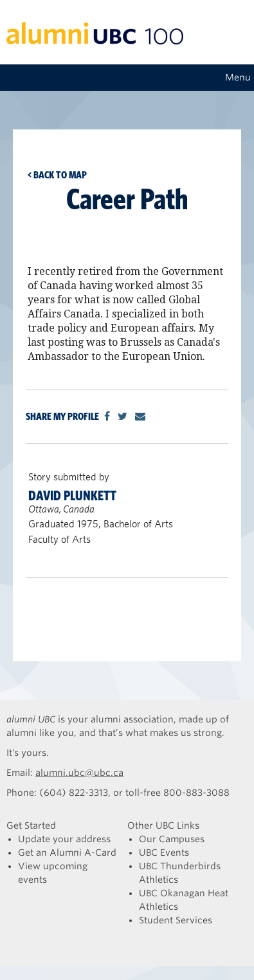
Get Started (31, 825)
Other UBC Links (163, 825)
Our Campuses (172, 839)
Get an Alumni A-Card (67, 853)
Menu (238, 77)
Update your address (64, 839)
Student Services (176, 920)
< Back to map (57, 175)
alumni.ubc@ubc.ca (79, 773)
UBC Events (164, 853)
